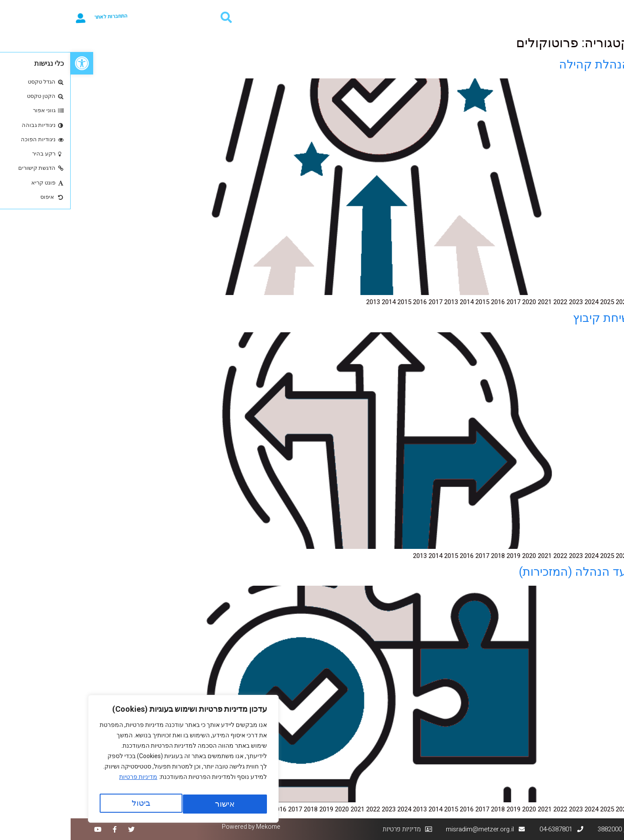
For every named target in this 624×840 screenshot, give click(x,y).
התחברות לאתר (48, 17)
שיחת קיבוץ (531, 318)
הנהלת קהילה (524, 65)
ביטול (152, 804)
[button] (11, 63)
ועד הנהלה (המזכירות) (504, 572)
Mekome (198, 827)
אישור (70, 804)
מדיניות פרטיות (68, 782)
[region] (113, 762)
